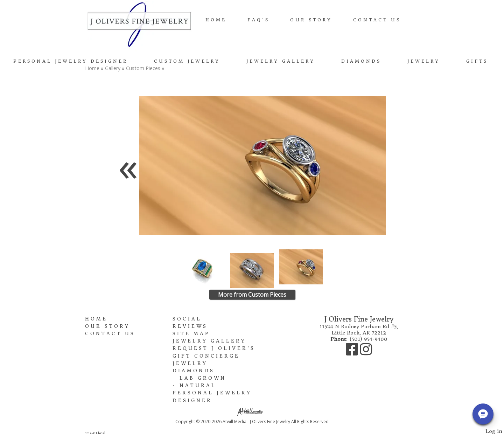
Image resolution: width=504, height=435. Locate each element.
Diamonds (361, 61)
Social (187, 319)
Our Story (311, 20)
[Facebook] (353, 353)
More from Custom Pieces (252, 295)
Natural (198, 385)
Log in (494, 431)
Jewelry (424, 61)
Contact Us (377, 20)
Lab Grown (203, 378)
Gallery (113, 68)
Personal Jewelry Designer (71, 61)
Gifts (477, 61)
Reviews (190, 326)
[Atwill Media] (252, 411)
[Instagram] (366, 353)
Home (216, 20)
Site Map (191, 334)
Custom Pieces (143, 68)
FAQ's (258, 20)
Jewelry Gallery (281, 61)
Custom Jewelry (187, 61)
